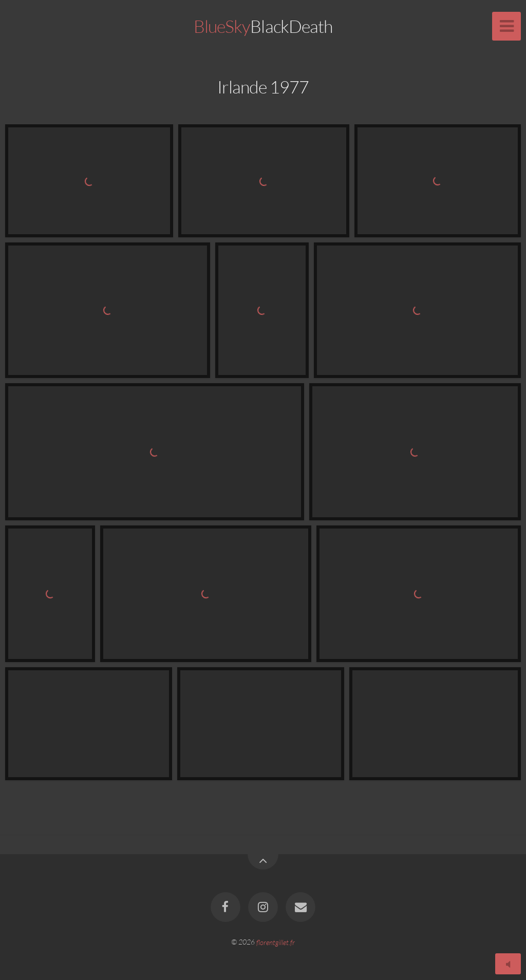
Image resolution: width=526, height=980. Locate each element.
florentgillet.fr (276, 942)
